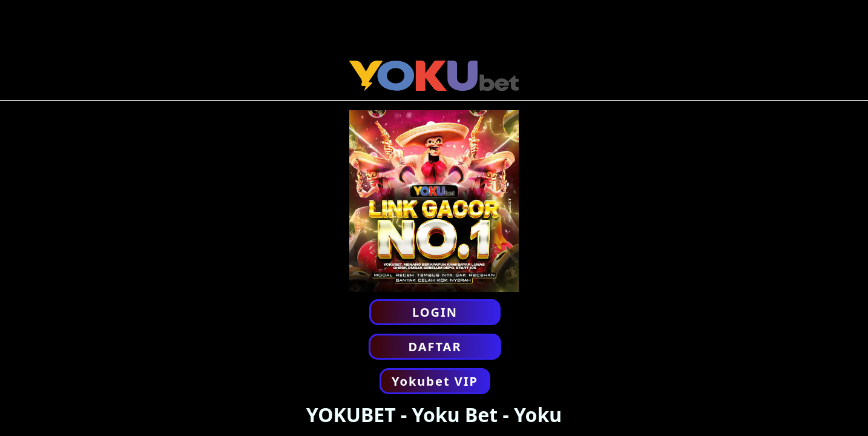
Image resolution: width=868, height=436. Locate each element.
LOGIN (435, 312)
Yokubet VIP (435, 381)
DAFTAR (435, 347)
